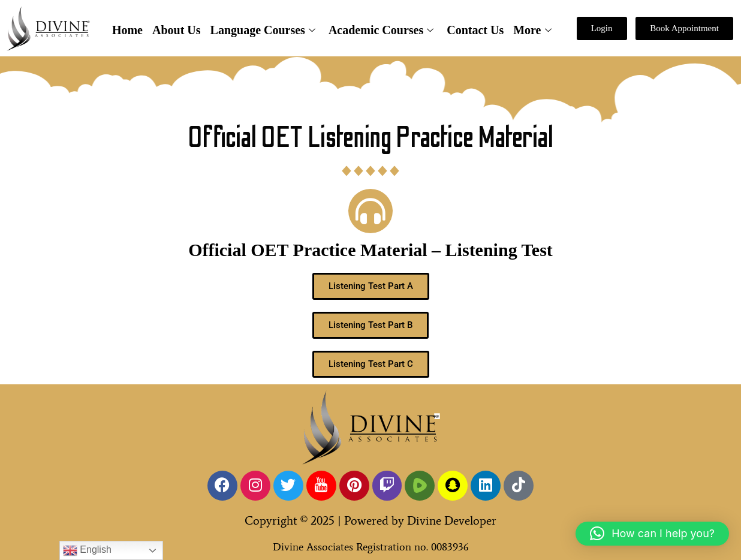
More (532, 30)
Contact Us (475, 30)
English (87, 550)
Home (127, 30)
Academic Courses (381, 30)
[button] (652, 534)
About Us (177, 30)
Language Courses (263, 30)
